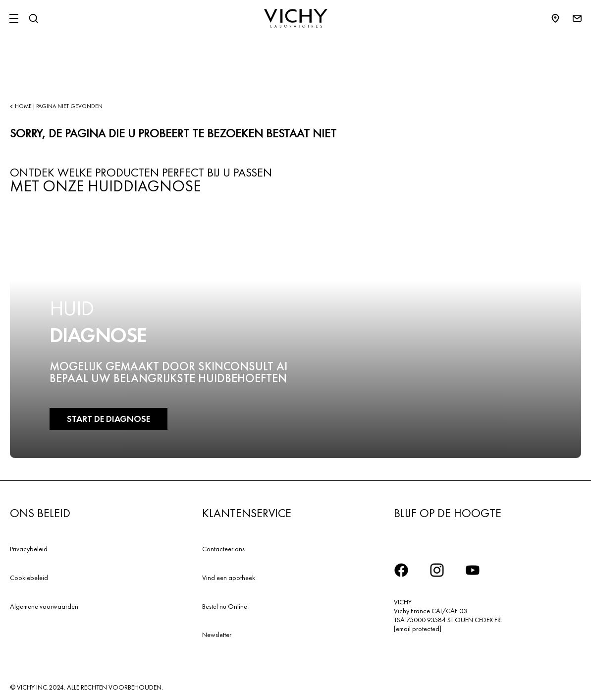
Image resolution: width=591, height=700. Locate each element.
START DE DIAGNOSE (108, 419)
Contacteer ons (223, 549)
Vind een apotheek (229, 578)
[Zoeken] (33, 18)
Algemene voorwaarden (44, 606)
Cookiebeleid (29, 578)
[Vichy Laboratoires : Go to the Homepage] (296, 18)
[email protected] (418, 629)
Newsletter (217, 635)
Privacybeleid (29, 549)
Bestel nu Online (225, 606)
